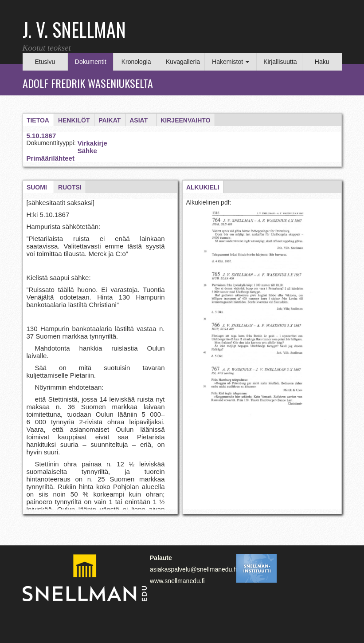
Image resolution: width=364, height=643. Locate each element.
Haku (322, 62)
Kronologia (136, 62)
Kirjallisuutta (280, 62)
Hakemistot (231, 62)
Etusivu (45, 62)
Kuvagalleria (183, 62)
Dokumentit (91, 62)
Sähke (87, 151)
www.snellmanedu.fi (177, 581)
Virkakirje (92, 143)
